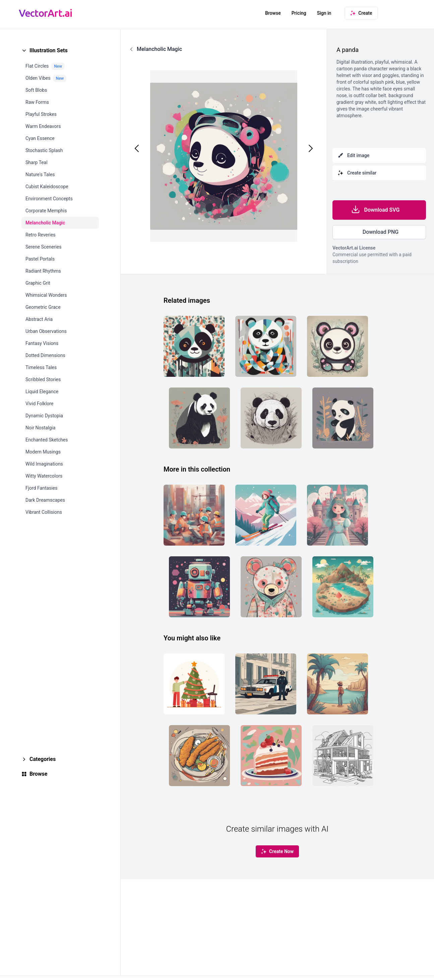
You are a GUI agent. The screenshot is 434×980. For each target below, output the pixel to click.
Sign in (324, 13)
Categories (43, 759)
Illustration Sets (49, 50)
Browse (273, 13)
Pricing (299, 13)
